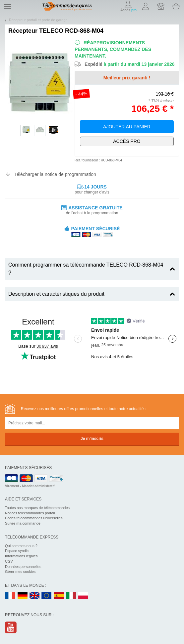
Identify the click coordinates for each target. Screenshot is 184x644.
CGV (9, 561)
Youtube (11, 627)
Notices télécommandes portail (30, 513)
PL (84, 596)
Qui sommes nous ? (21, 546)
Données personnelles (23, 567)
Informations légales (21, 556)
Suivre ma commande (23, 523)
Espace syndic (17, 551)
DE (23, 596)
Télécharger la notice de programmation (55, 174)
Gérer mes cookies (20, 572)
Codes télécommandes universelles (34, 518)
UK (35, 596)
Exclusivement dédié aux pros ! (127, 141)
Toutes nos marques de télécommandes (37, 508)
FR (10, 596)
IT (71, 596)
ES (59, 596)
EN (47, 596)
